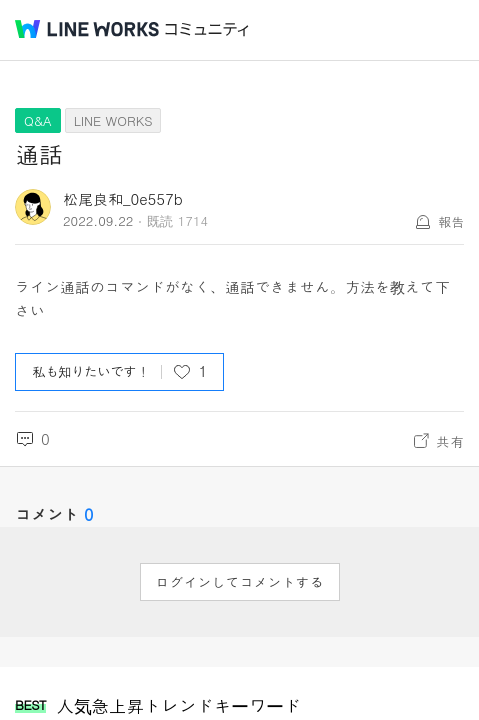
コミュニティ (207, 29)
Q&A (38, 120)
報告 (451, 221)
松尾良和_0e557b (123, 198)
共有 (450, 441)
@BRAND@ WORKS (87, 29)
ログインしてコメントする (240, 582)
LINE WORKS (113, 120)
